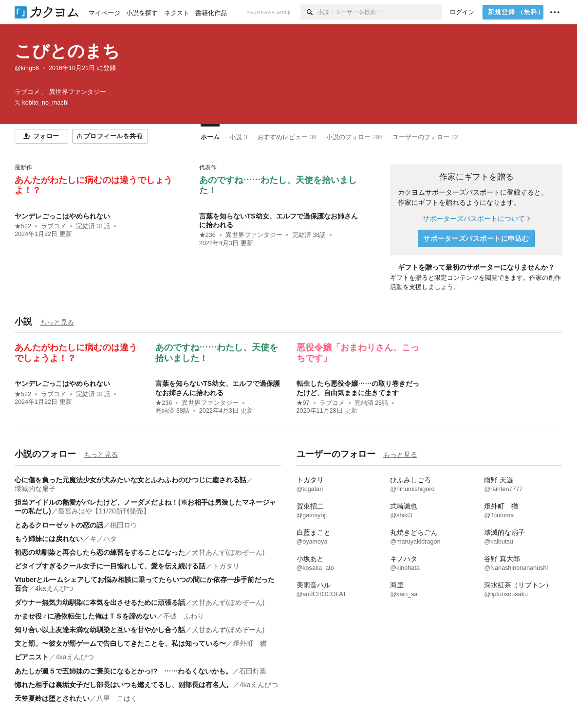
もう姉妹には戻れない (49, 539)
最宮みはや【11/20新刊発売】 (104, 511)
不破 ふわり (184, 616)
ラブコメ (54, 226)
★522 (23, 226)
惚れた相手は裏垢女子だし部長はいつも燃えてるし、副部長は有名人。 (124, 685)
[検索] (309, 12)
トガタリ (226, 566)
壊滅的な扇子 (35, 489)
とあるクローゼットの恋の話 (59, 525)
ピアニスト (32, 657)
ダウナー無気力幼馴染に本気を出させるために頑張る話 (100, 602)
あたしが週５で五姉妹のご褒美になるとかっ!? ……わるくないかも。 (123, 671)
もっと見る (57, 322)
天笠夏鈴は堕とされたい (52, 698)
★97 (303, 403)
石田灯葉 (253, 671)
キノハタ (103, 539)
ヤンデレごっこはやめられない (62, 216)
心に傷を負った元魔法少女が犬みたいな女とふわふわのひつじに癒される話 (130, 480)
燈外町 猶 (250, 643)
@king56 (27, 68)
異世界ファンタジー (254, 235)
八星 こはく (117, 698)
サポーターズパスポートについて (476, 218)
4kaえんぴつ (54, 588)
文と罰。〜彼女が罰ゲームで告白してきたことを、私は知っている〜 (120, 643)
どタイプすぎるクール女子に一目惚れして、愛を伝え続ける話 (110, 566)
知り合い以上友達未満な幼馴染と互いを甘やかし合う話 (100, 630)
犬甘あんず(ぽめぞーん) (228, 552)
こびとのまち (67, 51)
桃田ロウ (124, 525)
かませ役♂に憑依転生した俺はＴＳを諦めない (85, 616)
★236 (207, 235)
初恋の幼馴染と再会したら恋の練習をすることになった (100, 552)
